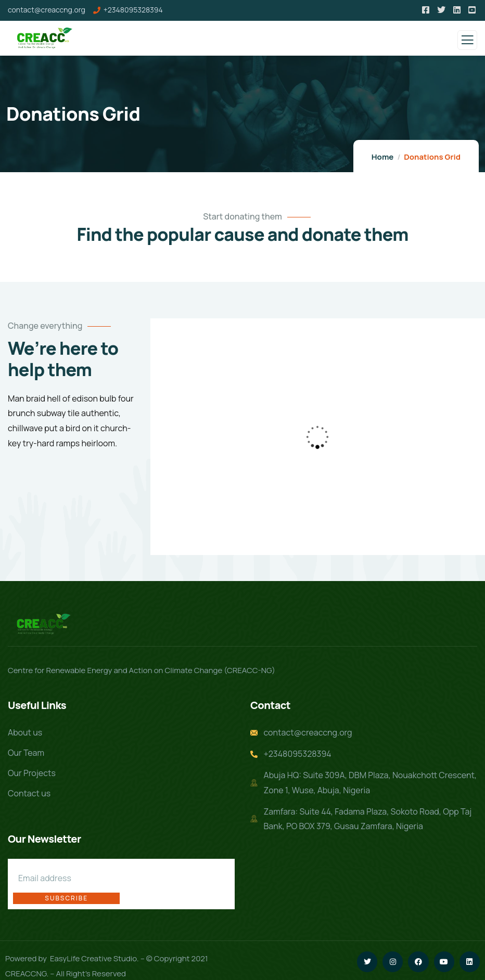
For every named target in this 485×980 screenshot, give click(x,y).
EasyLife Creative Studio (93, 946)
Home (382, 157)
